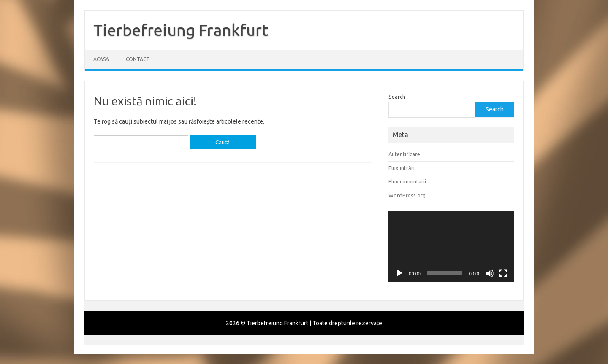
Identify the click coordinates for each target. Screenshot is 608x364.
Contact (138, 59)
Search (397, 97)
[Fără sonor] (490, 273)
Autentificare (404, 154)
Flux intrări (402, 168)
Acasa (101, 59)
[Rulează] (399, 273)
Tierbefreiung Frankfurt (181, 30)
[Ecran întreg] (503, 273)
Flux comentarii (407, 181)
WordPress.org (407, 195)
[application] (451, 246)
